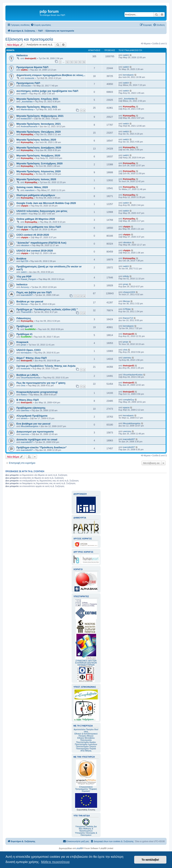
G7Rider (127, 309)
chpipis (25, 206)
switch (126, 55)
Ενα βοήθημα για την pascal (33, 424)
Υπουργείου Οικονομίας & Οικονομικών (86, 834)
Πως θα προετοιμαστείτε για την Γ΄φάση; (41, 383)
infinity (126, 276)
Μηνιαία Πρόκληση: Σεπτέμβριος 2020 (39, 163)
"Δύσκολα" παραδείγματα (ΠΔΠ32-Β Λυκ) (41, 243)
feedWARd (30, 329)
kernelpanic (128, 75)
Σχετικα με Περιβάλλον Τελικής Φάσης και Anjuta (46, 366)
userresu (127, 358)
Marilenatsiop (27, 109)
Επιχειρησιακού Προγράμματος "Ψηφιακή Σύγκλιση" (86, 776)
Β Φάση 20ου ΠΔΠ (28, 400)
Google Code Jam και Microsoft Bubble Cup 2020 (46, 203)
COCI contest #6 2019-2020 (33, 235)
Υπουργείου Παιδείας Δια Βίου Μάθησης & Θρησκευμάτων (86, 829)
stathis (24, 70)
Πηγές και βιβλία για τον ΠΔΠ (34, 292)
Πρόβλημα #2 (25, 326)
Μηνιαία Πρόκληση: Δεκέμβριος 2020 (39, 148)
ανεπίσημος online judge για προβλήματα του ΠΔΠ (47, 91)
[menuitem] (41, 25)
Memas (24, 304)
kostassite (30, 78)
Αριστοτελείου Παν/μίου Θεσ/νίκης (86, 731)
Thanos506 (26, 312)
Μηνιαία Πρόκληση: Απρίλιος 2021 (37, 99)
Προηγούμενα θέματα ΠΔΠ (32, 67)
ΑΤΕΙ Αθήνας (86, 751)
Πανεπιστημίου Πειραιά (86, 749)
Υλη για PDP (24, 277)
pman (126, 284)
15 (80, 62)
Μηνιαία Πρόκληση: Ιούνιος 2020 (36, 179)
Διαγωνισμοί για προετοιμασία (35, 432)
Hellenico (22, 55)
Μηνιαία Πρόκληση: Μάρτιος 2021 (37, 107)
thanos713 (128, 318)
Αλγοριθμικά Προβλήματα (32, 416)
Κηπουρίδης (129, 107)
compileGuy (129, 400)
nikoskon (25, 245)
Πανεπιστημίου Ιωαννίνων (86, 744)
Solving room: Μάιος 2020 (32, 187)
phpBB (80, 848)
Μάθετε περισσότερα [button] (55, 862)
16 (84, 62)
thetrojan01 (31, 58)
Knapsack (22, 342)
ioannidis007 (27, 295)
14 (75, 62)
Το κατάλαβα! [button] (150, 860)
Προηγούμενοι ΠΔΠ (28, 83)
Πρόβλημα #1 (25, 334)
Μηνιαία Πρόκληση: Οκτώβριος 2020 (39, 132)
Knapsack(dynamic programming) (37, 392)
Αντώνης (25, 287)
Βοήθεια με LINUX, (28, 375)
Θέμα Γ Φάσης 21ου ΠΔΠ (32, 358)
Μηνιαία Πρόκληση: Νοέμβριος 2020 (38, 156)
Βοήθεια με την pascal (30, 301)
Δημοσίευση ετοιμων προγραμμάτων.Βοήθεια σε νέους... (51, 75)
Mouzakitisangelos (30, 426)
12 (67, 62)
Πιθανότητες (24, 318)
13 (71, 62)
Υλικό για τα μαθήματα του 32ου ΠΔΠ (39, 227)
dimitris (24, 418)
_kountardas (27, 101)
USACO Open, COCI (28, 350)
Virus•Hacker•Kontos (31, 378)
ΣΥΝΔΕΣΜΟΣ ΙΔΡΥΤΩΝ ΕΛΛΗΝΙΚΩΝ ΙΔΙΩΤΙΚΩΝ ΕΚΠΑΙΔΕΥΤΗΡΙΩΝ (86, 663)
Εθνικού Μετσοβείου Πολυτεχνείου (86, 739)
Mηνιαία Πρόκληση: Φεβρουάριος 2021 (40, 116)
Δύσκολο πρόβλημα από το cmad (37, 440)
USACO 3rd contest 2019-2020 (35, 251)
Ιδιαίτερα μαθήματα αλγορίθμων (36, 195)
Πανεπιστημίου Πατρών (86, 746)
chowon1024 (129, 292)
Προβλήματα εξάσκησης (31, 408)
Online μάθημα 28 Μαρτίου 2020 (36, 219)
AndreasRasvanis (29, 126)
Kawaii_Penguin (28, 279)
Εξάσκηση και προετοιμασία (29, 39)
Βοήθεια (21, 259)
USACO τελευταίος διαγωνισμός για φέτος (42, 211)
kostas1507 (26, 119)
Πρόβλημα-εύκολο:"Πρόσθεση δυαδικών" (42, 447)
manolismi (30, 190)
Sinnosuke (26, 86)
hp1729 (24, 261)
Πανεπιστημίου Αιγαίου (86, 742)
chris (125, 350)
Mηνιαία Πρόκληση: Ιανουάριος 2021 (39, 124)
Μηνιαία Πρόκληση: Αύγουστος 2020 (39, 171)
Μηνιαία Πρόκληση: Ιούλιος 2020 (36, 140)
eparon (126, 408)
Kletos (24, 395)
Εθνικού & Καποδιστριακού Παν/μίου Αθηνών (86, 735)
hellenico (22, 284)
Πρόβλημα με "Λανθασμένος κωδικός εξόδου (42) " (47, 309)
